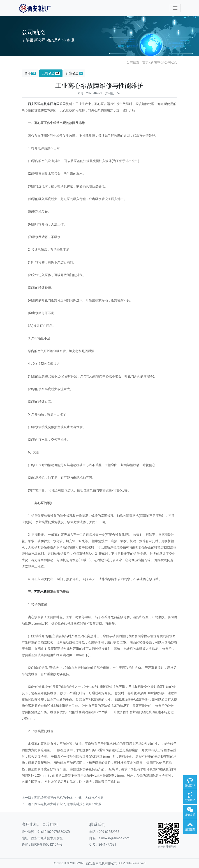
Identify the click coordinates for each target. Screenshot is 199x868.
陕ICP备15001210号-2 (47, 844)
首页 (146, 62)
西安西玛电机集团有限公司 (47, 104)
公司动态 (171, 62)
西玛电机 (41, 592)
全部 (30, 73)
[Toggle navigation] (175, 8)
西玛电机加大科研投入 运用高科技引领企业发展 (68, 804)
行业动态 (74, 73)
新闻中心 (157, 62)
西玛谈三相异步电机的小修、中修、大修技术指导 (69, 798)
